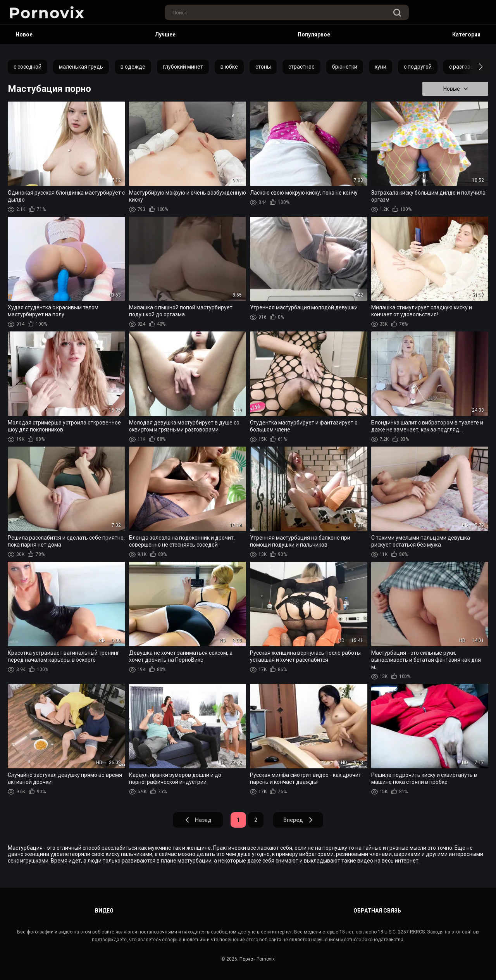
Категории (466, 35)
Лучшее (165, 35)
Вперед (298, 820)
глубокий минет (183, 67)
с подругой (418, 67)
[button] (474, 67)
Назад (198, 820)
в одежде (133, 67)
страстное (301, 67)
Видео (104, 911)
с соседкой (28, 67)
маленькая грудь (81, 67)
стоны (263, 67)
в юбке (229, 67)
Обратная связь (377, 911)
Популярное (314, 35)
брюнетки (345, 67)
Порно (246, 959)
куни (381, 67)
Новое (24, 35)
